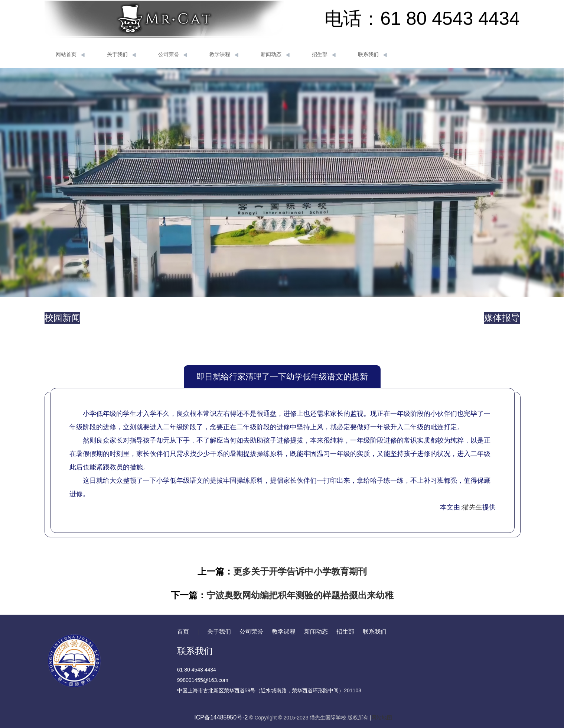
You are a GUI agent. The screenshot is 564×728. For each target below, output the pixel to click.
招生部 (324, 55)
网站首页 (70, 55)
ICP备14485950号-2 (221, 717)
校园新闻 (62, 318)
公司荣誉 (173, 55)
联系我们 (372, 55)
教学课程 (224, 55)
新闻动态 (275, 55)
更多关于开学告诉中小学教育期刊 (300, 571)
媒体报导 (502, 318)
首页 (183, 632)
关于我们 (121, 55)
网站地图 (382, 718)
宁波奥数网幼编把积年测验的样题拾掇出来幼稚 (300, 595)
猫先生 (472, 507)
